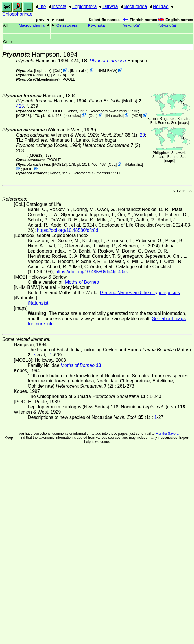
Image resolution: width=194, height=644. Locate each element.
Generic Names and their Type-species (140, 293)
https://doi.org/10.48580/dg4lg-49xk (92, 272)
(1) (119, 135)
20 (142, 135)
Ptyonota (96, 25)
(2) (111, 145)
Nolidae (160, 6)
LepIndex (43, 71)
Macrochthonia (31, 25)
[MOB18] (59, 75)
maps (183, 123)
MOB (137, 116)
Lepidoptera (85, 6)
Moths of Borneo (82, 282)
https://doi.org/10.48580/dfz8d (68, 230)
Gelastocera (67, 25)
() (131, 25)
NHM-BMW (107, 71)
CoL (58, 71)
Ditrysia (110, 6)
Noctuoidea (135, 6)
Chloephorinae (17, 14)
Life (42, 6)
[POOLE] (69, 79)
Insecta (59, 6)
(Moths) (115, 101)
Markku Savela (167, 434)
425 (20, 106)
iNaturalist (79, 71)
